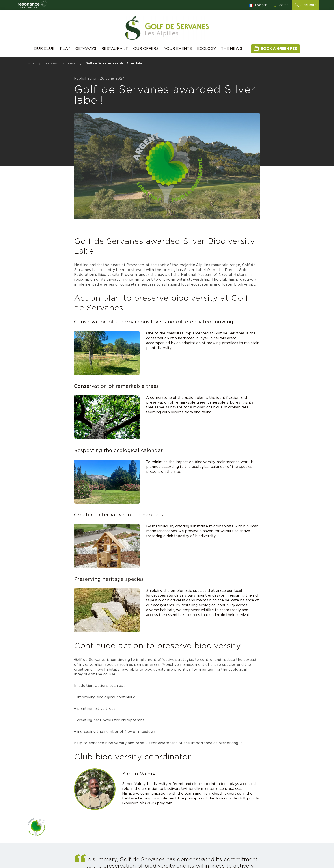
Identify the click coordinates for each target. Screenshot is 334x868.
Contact (284, 5)
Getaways (86, 49)
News (72, 63)
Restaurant (115, 49)
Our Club (44, 49)
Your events (178, 49)
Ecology (206, 49)
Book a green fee (279, 49)
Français (261, 5)
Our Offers (146, 49)
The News (232, 49)
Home (30, 63)
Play (65, 49)
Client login (308, 5)
